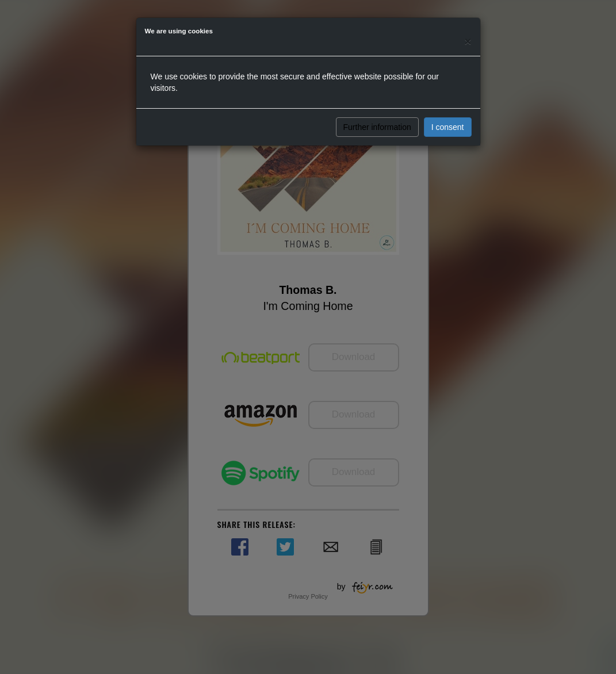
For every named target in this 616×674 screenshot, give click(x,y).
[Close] (468, 41)
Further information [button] (377, 127)
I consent (448, 127)
